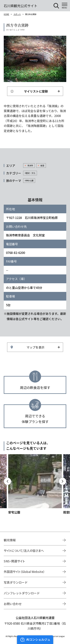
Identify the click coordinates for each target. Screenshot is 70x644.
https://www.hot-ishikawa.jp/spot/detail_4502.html (35, 484)
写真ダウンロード (16, 582)
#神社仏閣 (29, 180)
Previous (7, 481)
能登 (42, 165)
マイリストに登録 (36, 91)
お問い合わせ (13, 604)
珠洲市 (30, 165)
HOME (6, 14)
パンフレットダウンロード (22, 593)
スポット (17, 14)
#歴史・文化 (30, 173)
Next (63, 481)
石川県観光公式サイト (21, 6)
